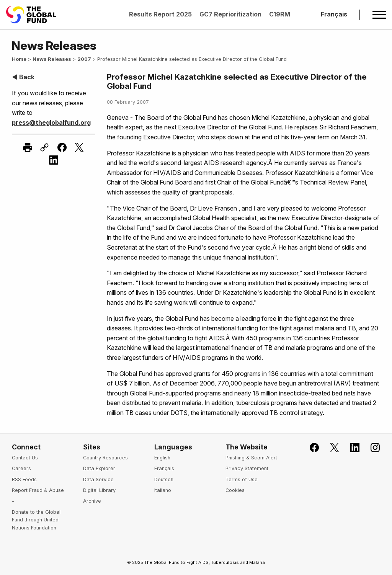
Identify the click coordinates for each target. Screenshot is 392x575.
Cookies (235, 490)
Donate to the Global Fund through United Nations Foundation (36, 520)
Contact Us (25, 458)
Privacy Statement (247, 468)
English (162, 458)
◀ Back (23, 77)
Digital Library (99, 490)
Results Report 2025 (160, 14)
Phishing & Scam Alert (251, 458)
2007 (84, 59)
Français (334, 14)
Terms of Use (242, 479)
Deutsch (164, 479)
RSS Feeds (24, 479)
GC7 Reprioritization (230, 14)
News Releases (52, 59)
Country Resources (105, 458)
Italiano (163, 490)
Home (19, 59)
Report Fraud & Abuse (38, 490)
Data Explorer (99, 468)
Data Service (98, 479)
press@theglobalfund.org (51, 123)
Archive (92, 501)
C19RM (280, 14)
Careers (21, 468)
